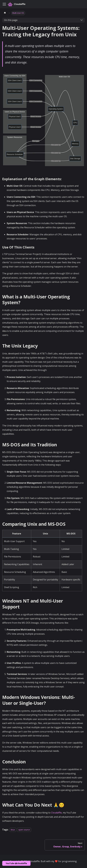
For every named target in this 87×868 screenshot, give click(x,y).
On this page (11, 20)
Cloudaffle (56, 813)
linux (13, 830)
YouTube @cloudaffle (16, 863)
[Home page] (5, 13)
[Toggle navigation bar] (4, 4)
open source (24, 830)
